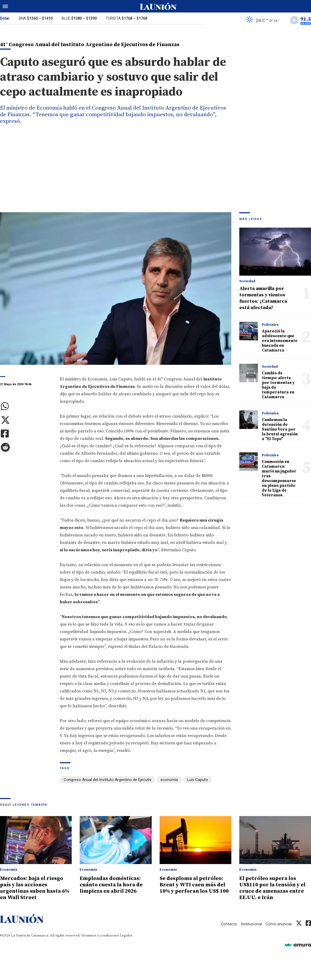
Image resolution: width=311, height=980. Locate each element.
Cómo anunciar (279, 924)
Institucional (251, 924)
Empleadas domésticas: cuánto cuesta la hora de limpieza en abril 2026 (113, 885)
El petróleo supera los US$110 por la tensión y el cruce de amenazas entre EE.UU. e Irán (275, 888)
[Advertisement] (155, 173)
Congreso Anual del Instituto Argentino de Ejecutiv (108, 780)
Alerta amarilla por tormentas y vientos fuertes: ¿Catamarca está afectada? (263, 299)
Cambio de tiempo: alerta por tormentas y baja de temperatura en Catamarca (278, 386)
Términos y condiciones (100, 935)
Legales (126, 935)
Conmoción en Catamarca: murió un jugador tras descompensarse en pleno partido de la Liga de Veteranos (279, 479)
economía (169, 780)
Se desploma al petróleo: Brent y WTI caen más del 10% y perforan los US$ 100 (195, 888)
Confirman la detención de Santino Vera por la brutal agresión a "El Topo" (280, 430)
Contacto (228, 924)
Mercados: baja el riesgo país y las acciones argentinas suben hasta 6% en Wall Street (33, 888)
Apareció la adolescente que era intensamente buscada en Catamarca (280, 341)
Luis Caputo (197, 780)
